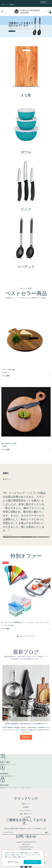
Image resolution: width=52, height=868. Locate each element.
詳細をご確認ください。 (20, 857)
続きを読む (26, 737)
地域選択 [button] (44, 2)
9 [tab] (33, 636)
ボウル (26, 153)
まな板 (26, 95)
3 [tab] (21, 636)
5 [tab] (25, 636)
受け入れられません (14, 862)
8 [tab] (31, 636)
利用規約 (26, 807)
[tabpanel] (26, 597)
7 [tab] (29, 636)
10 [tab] (35, 636)
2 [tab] (20, 636)
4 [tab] (23, 636)
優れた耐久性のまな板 (9, 444)
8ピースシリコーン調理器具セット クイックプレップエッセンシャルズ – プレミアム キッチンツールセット (26, 623)
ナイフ (26, 210)
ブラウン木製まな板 (8, 370)
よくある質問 (26, 817)
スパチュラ (26, 267)
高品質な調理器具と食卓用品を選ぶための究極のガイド (26, 724)
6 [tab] (27, 636)
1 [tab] (18, 636)
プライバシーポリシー (26, 811)
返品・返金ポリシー (26, 814)
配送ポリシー (26, 804)
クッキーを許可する (32, 862)
